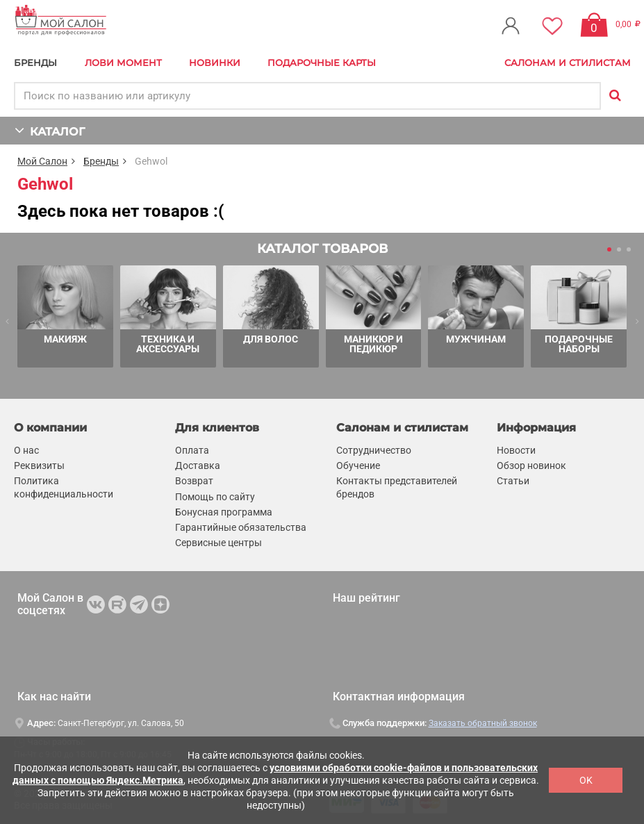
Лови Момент (123, 63)
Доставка (198, 465)
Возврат (194, 481)
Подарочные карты (322, 63)
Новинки (215, 63)
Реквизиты (39, 465)
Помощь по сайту (215, 497)
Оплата (192, 450)
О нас (26, 450)
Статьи (513, 481)
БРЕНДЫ (35, 63)
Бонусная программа (224, 512)
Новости (516, 450)
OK (586, 780)
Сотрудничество (374, 450)
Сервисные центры (218, 543)
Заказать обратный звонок (483, 723)
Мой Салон (42, 161)
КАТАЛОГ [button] (50, 130)
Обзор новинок (531, 465)
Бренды (101, 161)
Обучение (358, 465)
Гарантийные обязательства (241, 527)
